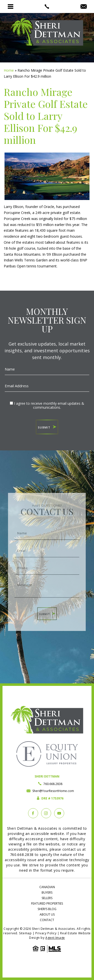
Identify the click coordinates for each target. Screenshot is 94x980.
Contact (47, 920)
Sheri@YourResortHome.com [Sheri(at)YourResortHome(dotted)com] (53, 791)
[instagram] (46, 813)
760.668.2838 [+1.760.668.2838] (53, 784)
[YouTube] (59, 813)
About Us (47, 914)
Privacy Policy (46, 933)
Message (47, 585)
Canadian (47, 887)
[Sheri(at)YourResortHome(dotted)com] (84, 7)
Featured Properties (47, 903)
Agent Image (55, 938)
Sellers (47, 898)
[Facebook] (33, 813)
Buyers (47, 892)
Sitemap (25, 933)
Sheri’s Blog (47, 909)
